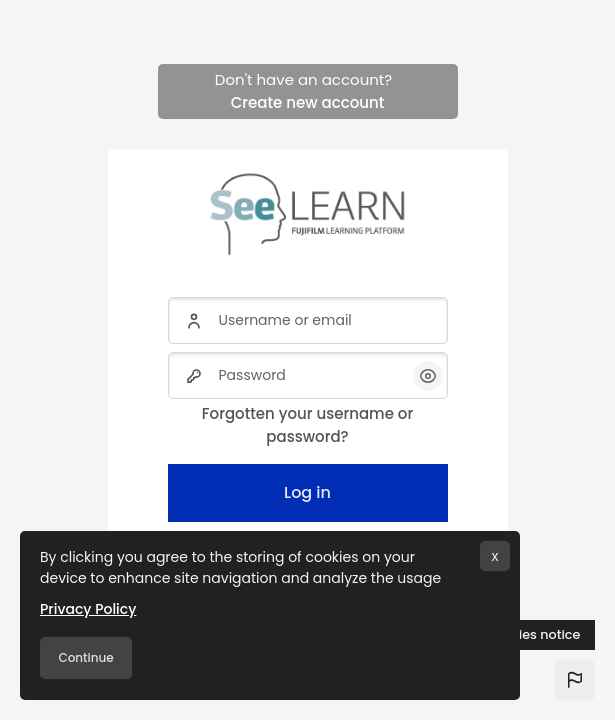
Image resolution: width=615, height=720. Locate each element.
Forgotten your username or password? (307, 425)
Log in (307, 492)
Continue (85, 657)
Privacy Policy (88, 609)
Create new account (308, 102)
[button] (575, 680)
